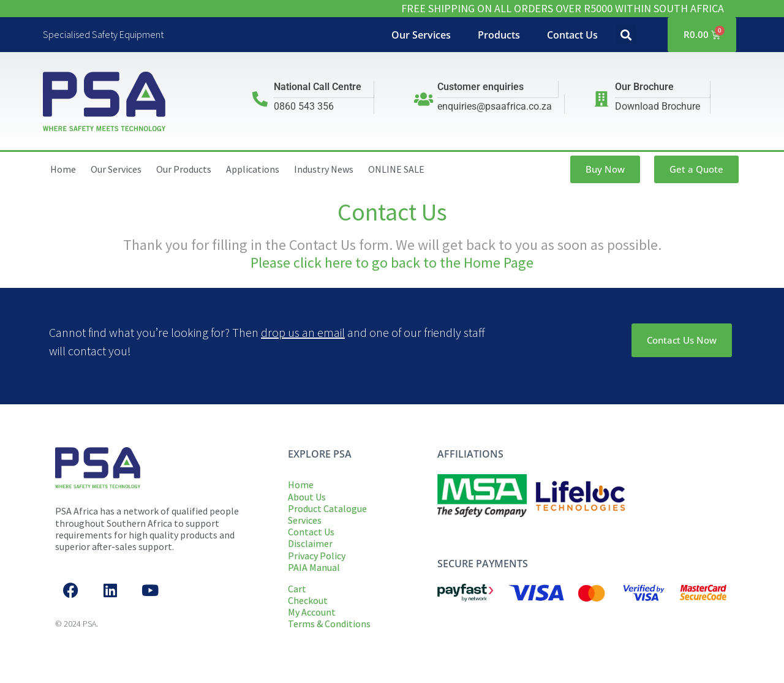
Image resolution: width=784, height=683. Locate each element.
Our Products (184, 169)
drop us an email (303, 332)
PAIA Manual (314, 567)
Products (499, 35)
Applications (253, 169)
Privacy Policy (317, 556)
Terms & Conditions (329, 624)
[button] (626, 35)
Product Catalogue (327, 508)
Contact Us (572, 35)
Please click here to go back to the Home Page (392, 262)
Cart (297, 589)
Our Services (421, 35)
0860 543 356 (304, 106)
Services (305, 520)
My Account (312, 612)
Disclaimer (310, 543)
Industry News (324, 169)
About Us (307, 497)
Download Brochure (658, 106)
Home (63, 169)
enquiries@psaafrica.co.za (495, 106)
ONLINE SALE (396, 169)
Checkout (308, 600)
